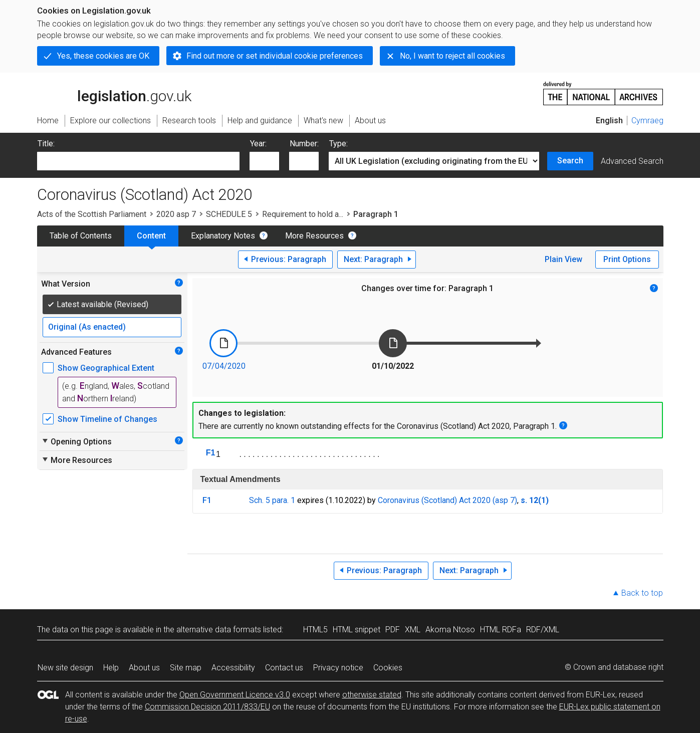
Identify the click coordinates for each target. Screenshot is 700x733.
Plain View (563, 259)
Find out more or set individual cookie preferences (275, 56)
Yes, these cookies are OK (103, 56)
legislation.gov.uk (114, 93)
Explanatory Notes (223, 236)
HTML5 (315, 630)
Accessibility (233, 668)
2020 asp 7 (176, 214)
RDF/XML (543, 630)
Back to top (642, 593)
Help (111, 668)
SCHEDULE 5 (229, 214)
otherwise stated (372, 695)
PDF (393, 630)
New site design (65, 668)
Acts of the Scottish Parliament (92, 214)
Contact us (284, 668)
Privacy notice (338, 668)
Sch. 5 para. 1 (272, 500)
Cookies (388, 668)
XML (413, 630)
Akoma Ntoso (450, 630)
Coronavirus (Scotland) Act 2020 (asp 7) (447, 500)
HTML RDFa (501, 630)
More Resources (314, 236)
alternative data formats (219, 630)
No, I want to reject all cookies (452, 56)
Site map (186, 668)
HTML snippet (357, 630)
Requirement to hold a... (303, 214)
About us (144, 668)
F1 (211, 453)
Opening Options (76, 441)
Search (570, 161)
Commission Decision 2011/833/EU (207, 707)
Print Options (627, 259)
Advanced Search (632, 161)
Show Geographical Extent (106, 368)
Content (151, 236)
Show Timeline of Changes (107, 419)
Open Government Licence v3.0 (235, 695)
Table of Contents (81, 236)
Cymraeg (647, 120)
